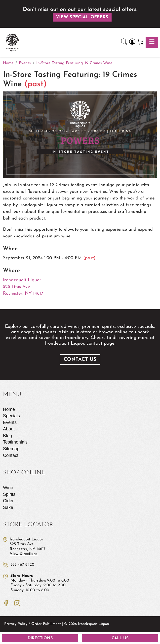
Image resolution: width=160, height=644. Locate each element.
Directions (40, 638)
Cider (8, 501)
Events (10, 422)
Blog (7, 436)
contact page (100, 344)
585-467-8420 (22, 565)
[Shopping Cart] (140, 42)
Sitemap (11, 449)
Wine (8, 488)
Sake (8, 507)
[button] (124, 42)
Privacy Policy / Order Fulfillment (32, 624)
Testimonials (15, 442)
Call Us (120, 638)
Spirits (9, 494)
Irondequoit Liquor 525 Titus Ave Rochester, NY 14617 (23, 287)
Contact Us (80, 360)
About (9, 429)
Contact (11, 455)
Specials (11, 416)
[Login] (132, 42)
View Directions (24, 554)
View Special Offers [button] (82, 17)
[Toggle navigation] (152, 42)
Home (9, 409)
